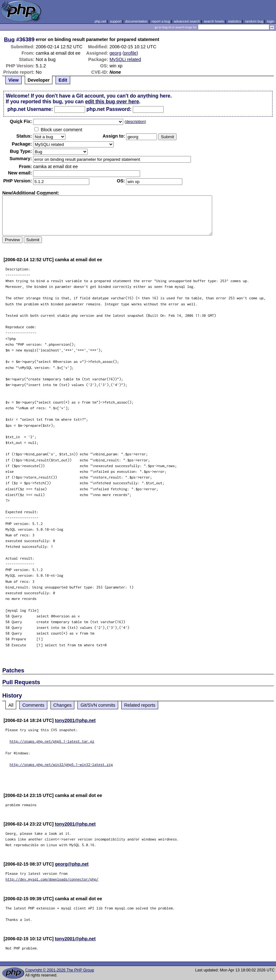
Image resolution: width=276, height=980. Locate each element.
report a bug (161, 21)
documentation (136, 21)
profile (130, 53)
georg (115, 53)
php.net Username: (30, 109)
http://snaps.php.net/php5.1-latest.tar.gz (52, 741)
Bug (10, 39)
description (135, 122)
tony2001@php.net (75, 720)
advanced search (187, 21)
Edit (63, 80)
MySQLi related (125, 59)
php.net (100, 21)
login (271, 21)
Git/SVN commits (98, 705)
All (11, 705)
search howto (214, 21)
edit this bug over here (112, 102)
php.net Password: (109, 109)
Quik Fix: (21, 121)
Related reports (140, 705)
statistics (235, 21)
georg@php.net (72, 864)
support (116, 21)
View (13, 80)
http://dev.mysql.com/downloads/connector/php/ (52, 879)
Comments (33, 705)
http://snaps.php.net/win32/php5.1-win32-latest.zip (61, 764)
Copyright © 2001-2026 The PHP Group (60, 970)
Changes (63, 705)
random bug (254, 21)
